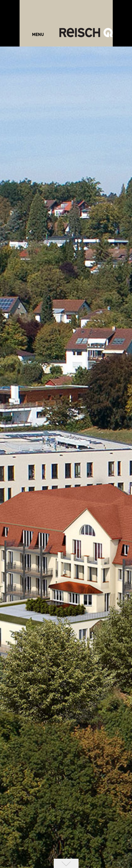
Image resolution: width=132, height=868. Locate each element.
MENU (38, 35)
